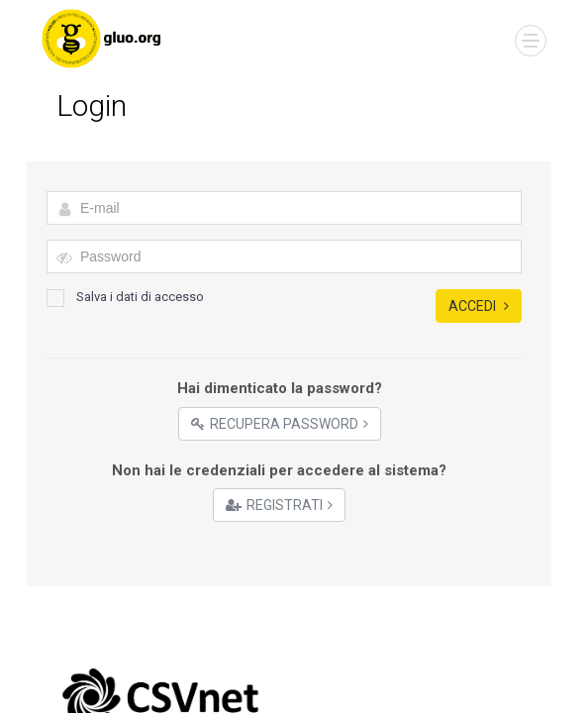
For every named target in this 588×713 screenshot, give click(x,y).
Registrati (279, 505)
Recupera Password (280, 424)
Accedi (479, 306)
